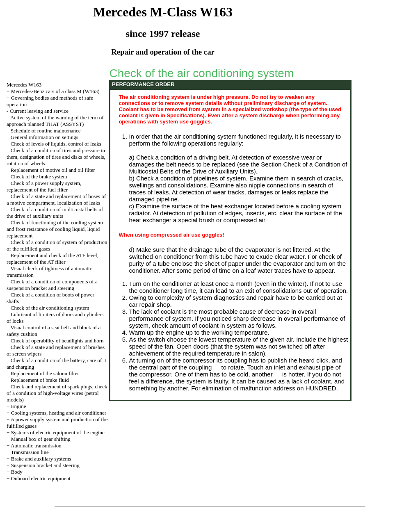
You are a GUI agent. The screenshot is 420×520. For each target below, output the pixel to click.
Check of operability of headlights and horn (57, 341)
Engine (19, 406)
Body (17, 472)
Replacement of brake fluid (40, 380)
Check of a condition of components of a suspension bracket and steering (52, 285)
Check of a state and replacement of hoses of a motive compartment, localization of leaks (56, 200)
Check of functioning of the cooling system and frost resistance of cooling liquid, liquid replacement (55, 229)
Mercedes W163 (24, 85)
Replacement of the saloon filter (45, 373)
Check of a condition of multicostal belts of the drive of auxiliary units (55, 213)
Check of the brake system (39, 177)
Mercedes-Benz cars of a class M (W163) (55, 91)
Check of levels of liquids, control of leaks (56, 144)
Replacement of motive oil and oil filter (53, 170)
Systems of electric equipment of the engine (58, 432)
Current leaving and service (39, 111)
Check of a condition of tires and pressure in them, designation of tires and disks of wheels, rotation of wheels (56, 157)
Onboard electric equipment (41, 478)
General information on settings (45, 137)
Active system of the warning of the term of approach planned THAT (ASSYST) (55, 121)
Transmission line (30, 452)
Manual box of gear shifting (41, 439)
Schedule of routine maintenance (46, 131)
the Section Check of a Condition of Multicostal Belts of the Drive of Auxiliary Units (238, 168)
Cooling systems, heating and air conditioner (59, 413)
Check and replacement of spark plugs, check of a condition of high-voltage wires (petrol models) (57, 393)
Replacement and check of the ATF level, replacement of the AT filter (52, 259)
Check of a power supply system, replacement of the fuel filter (44, 186)
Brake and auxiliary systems (41, 459)
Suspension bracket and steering (45, 465)
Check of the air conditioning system (50, 308)
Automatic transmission (36, 446)
